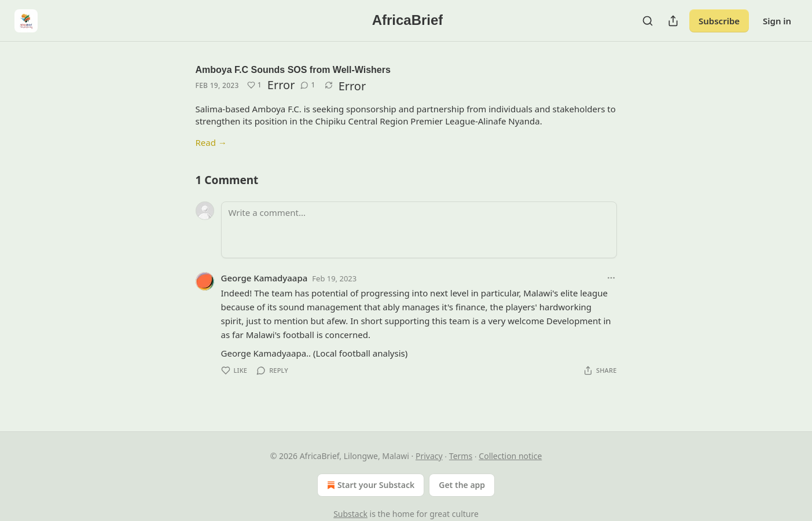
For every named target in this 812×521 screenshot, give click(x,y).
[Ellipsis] (611, 278)
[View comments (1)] (308, 85)
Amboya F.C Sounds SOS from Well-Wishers (293, 70)
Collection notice (510, 456)
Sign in (777, 21)
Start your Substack (370, 485)
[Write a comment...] (419, 230)
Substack (350, 514)
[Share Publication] (673, 21)
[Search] (648, 21)
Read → (211, 142)
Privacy (429, 456)
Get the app (462, 485)
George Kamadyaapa (264, 278)
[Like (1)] (254, 85)
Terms (461, 456)
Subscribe (719, 21)
